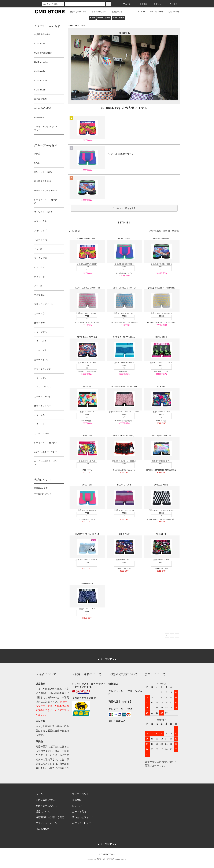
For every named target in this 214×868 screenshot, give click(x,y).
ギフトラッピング (82, 823)
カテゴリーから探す (76, 12)
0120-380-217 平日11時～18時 (149, 12)
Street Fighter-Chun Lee (161, 447)
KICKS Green (124, 250)
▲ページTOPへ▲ (107, 659)
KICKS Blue (87, 496)
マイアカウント (80, 794)
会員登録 (142, 4)
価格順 (166, 231)
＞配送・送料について (87, 674)
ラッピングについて (43, 494)
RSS (38, 829)
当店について (115, 12)
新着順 (176, 231)
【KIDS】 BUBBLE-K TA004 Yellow (161, 299)
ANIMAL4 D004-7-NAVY (87, 250)
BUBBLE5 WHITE (161, 496)
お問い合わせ (172, 12)
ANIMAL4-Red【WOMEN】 (124, 447)
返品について (43, 812)
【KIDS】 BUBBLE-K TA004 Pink (87, 299)
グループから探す (97, 12)
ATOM (46, 829)
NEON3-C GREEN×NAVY (124, 349)
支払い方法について (46, 800)
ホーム (71, 26)
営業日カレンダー (42, 488)
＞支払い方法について (123, 674)
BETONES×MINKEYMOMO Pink (124, 398)
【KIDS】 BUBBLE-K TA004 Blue (124, 299)
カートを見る (79, 812)
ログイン (156, 4)
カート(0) (172, 4)
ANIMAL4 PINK (161, 349)
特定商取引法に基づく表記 (50, 817)
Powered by (107, 860)
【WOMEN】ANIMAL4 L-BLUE (87, 546)
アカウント (126, 4)
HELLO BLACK (87, 595)
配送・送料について (46, 806)
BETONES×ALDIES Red (87, 349)
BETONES (80, 26)
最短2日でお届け (104, 18)
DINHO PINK (161, 546)
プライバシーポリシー (48, 823)
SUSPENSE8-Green (161, 250)
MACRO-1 (87, 398)
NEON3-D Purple (124, 496)
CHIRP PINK (87, 447)
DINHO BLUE (124, 546)
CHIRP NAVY (161, 398)
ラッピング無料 (118, 18)
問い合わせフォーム (83, 817)
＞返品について (46, 674)
